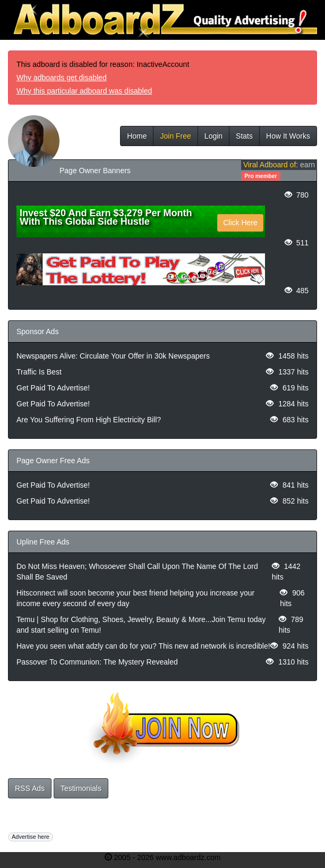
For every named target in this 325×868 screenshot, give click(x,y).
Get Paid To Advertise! (53, 388)
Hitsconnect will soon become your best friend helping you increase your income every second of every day (135, 598)
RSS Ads (30, 788)
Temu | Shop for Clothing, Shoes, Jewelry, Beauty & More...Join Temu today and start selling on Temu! (141, 625)
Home (137, 136)
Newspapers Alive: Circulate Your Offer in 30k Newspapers (113, 356)
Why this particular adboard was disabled (84, 91)
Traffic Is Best (39, 372)
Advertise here (31, 837)
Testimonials (81, 788)
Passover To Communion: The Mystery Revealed (97, 662)
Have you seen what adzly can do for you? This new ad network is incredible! (143, 646)
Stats (244, 136)
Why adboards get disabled (62, 78)
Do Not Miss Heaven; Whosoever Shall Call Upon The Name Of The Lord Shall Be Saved (137, 572)
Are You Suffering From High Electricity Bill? (89, 420)
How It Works (288, 136)
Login (213, 136)
